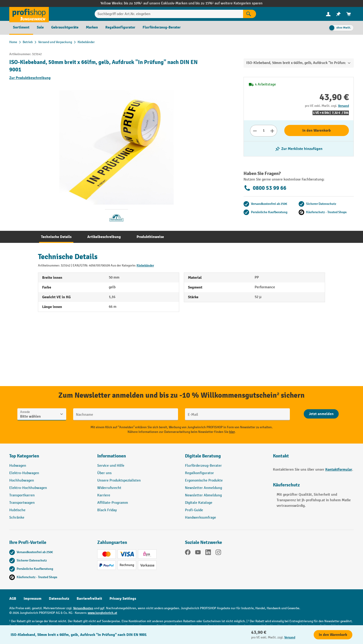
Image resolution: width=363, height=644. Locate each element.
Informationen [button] (112, 456)
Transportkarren (22, 495)
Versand (343, 106)
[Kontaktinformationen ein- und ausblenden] (12, 632)
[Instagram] (218, 553)
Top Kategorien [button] (24, 456)
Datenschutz (59, 599)
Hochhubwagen (22, 481)
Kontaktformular (339, 470)
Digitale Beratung (203, 456)
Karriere (104, 495)
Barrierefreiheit (89, 599)
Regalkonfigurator (199, 473)
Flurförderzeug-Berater (203, 466)
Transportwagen (22, 503)
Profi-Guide (194, 510)
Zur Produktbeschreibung (30, 78)
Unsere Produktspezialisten (119, 481)
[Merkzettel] (338, 14)
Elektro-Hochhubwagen (28, 488)
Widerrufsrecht (109, 488)
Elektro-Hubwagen (24, 473)
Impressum (33, 599)
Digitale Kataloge (199, 503)
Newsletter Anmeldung (203, 488)
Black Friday (107, 510)
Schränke (17, 518)
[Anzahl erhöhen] (272, 131)
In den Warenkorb (317, 130)
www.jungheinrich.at (102, 613)
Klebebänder (145, 265)
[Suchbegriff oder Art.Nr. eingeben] (169, 14)
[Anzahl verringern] (255, 131)
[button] (225, 458)
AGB (13, 599)
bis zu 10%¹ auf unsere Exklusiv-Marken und (160, 3)
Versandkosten (83, 608)
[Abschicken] (321, 414)
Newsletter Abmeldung (203, 495)
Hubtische (17, 510)
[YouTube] (198, 553)
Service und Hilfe (111, 466)
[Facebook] (188, 553)
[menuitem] (328, 14)
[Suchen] (250, 14)
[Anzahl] (264, 131)
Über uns (104, 473)
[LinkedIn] (208, 553)
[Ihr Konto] (328, 14)
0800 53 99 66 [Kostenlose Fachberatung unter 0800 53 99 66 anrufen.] (265, 188)
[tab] (56, 237)
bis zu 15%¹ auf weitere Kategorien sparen (229, 3)
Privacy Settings (123, 599)
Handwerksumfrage (200, 518)
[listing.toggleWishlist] (299, 149)
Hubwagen (18, 466)
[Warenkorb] (349, 14)
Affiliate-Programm (113, 503)
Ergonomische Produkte (204, 481)
